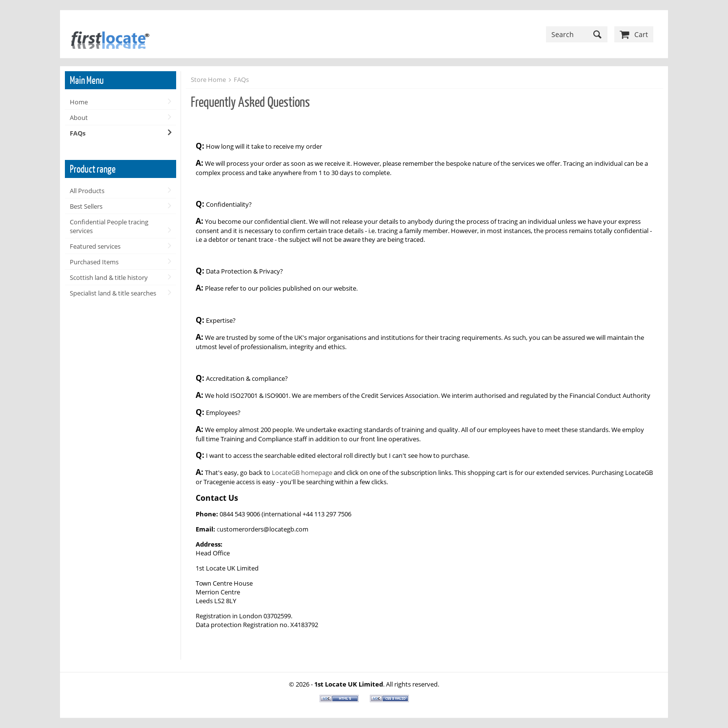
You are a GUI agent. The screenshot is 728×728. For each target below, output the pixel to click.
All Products (87, 191)
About (79, 118)
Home (79, 102)
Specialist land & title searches (113, 293)
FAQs (78, 133)
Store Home (208, 79)
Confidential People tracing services (109, 226)
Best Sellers (86, 206)
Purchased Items (94, 262)
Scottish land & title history (109, 277)
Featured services (95, 246)
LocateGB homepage (303, 472)
